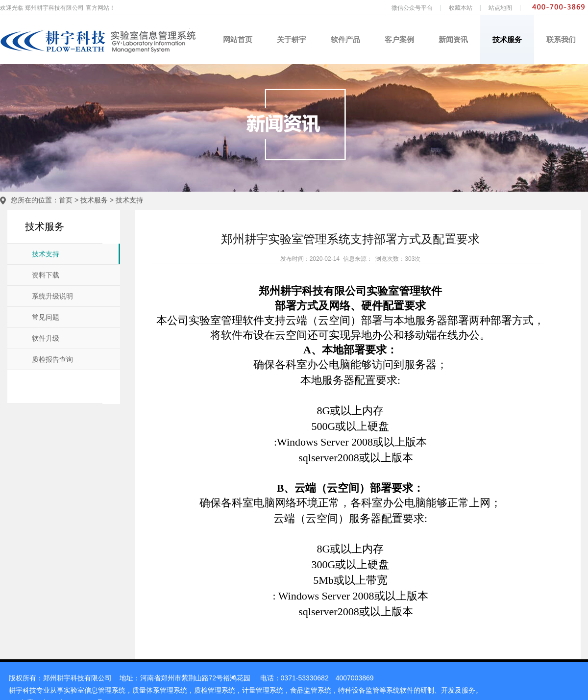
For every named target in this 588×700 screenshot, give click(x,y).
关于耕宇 (292, 39)
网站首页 (238, 39)
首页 (66, 200)
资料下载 (46, 275)
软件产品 (345, 39)
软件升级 (46, 338)
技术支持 (129, 200)
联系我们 (561, 39)
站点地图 (500, 8)
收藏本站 (461, 8)
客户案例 (399, 39)
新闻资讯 (453, 39)
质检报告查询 (52, 360)
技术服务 (507, 39)
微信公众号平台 (412, 8)
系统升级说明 (52, 296)
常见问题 (46, 317)
